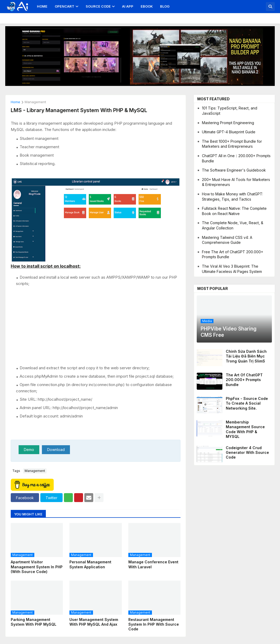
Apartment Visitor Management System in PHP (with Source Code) (37, 567)
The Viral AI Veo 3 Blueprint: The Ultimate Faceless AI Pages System (232, 269)
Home (42, 6)
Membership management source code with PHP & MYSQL (245, 429)
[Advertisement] (98, 326)
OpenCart (65, 6)
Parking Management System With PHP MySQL (34, 622)
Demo (29, 450)
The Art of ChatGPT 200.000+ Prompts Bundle (244, 380)
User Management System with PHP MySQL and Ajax (94, 622)
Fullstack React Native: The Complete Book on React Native (234, 211)
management (35, 102)
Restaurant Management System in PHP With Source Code (154, 624)
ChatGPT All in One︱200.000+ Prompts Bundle (236, 158)
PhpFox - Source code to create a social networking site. (247, 403)
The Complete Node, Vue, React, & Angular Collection (233, 225)
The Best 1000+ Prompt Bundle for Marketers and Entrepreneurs (232, 144)
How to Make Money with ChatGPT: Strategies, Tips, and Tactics (232, 197)
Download (56, 450)
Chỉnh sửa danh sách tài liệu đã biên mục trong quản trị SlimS (246, 356)
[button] (270, 7)
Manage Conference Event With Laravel (153, 564)
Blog (165, 6)
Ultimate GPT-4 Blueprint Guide (229, 132)
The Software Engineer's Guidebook (234, 170)
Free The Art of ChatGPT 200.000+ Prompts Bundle (233, 254)
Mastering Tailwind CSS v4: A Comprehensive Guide (227, 240)
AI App (128, 6)
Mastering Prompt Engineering (228, 123)
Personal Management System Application (90, 564)
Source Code (98, 6)
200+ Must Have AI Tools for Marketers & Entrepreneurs (236, 182)
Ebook (147, 6)
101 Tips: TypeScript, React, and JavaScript (230, 111)
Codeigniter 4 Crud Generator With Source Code (247, 452)
